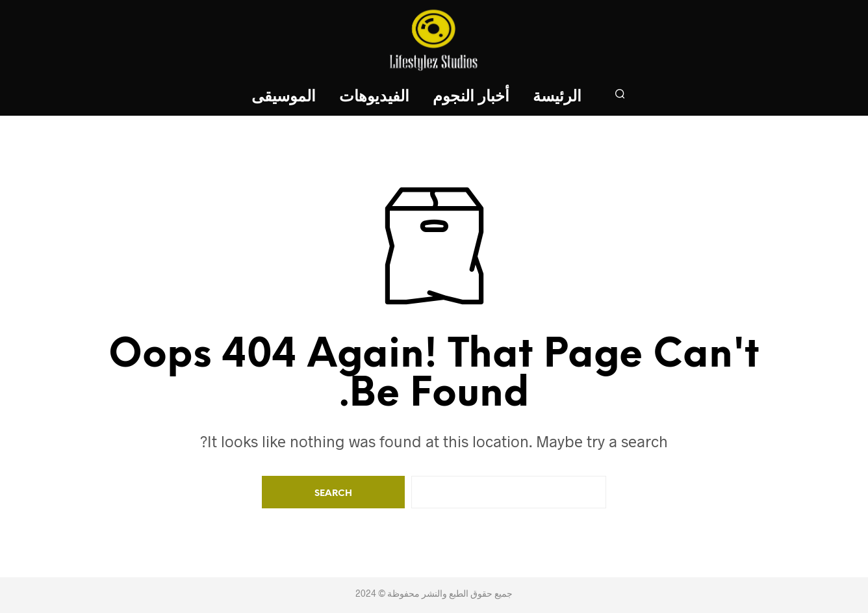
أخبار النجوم (471, 97)
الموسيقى (284, 97)
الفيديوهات (374, 97)
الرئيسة (557, 97)
